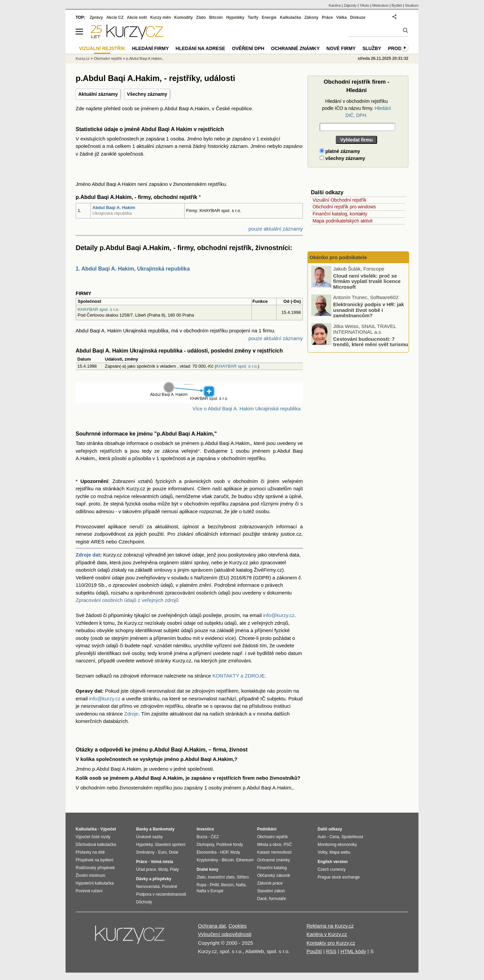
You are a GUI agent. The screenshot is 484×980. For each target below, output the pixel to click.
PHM (214, 885)
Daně (262, 899)
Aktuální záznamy (98, 94)
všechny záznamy (342, 158)
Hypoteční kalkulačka (95, 883)
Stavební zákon (271, 891)
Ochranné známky (295, 48)
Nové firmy (341, 48)
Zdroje (131, 714)
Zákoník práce (270, 883)
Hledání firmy (151, 48)
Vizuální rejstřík (102, 48)
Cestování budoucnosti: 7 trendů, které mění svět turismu (371, 342)
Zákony (311, 17)
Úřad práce (146, 869)
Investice (205, 829)
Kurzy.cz (83, 58)
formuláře (277, 899)
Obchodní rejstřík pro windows (344, 207)
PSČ (288, 845)
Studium (412, 5)
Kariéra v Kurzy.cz (327, 934)
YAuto (365, 5)
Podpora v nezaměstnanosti (161, 894)
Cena (334, 837)
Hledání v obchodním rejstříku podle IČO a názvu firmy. (356, 108)
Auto (322, 837)
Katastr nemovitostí (274, 852)
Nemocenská (148, 887)
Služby (372, 48)
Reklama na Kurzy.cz (330, 926)
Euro (162, 852)
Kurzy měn (160, 17)
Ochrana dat (212, 926)
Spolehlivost (352, 837)
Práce (328, 17)
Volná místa (162, 862)
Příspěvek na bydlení (94, 860)
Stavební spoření (170, 845)
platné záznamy (340, 151)
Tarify (253, 17)
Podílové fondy (229, 845)
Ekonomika (207, 852)
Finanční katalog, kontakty (340, 214)
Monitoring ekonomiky (337, 845)
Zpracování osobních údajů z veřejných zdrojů (127, 600)
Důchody (144, 902)
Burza (202, 837)
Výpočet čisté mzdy (93, 837)
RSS (331, 951)
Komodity (183, 17)
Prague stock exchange (339, 877)
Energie (269, 17)
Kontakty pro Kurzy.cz (331, 943)
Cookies (238, 926)
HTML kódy (353, 951)
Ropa (201, 885)
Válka (341, 17)
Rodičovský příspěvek (95, 868)
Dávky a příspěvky (154, 879)
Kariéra (335, 5)
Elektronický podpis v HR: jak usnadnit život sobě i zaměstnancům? (369, 310)
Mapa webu (340, 852)
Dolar (174, 852)
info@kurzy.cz (279, 615)
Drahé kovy (208, 869)
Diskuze (358, 17)
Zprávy (96, 17)
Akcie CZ (115, 17)
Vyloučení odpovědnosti (225, 934)
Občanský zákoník (274, 875)
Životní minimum (90, 875)
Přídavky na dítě (90, 852)
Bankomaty (164, 829)
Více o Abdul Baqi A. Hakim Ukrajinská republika (246, 409)
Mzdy (163, 869)
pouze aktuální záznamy (276, 229)
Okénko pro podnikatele (338, 257)
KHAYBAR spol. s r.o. (98, 309)
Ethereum (245, 860)
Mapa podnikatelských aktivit (342, 221)
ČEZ (215, 837)
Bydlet (397, 5)
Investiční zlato (221, 877)
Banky (142, 829)
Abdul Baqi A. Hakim (114, 208)
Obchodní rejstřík (108, 58)
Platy (175, 869)
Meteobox (380, 5)
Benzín (227, 885)
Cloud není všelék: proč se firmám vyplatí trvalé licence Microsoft (367, 281)
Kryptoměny (207, 860)
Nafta (241, 885)
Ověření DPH (248, 48)
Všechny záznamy (147, 94)
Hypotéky (235, 17)
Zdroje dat (88, 555)
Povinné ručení (89, 891)
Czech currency (332, 869)
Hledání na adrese (200, 48)
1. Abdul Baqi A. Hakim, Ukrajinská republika (133, 269)
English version (333, 862)
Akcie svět (137, 17)
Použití (314, 951)
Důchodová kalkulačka (96, 845)
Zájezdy (350, 5)
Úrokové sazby (149, 837)
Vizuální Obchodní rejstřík (339, 200)
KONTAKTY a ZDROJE (239, 676)
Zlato (201, 17)
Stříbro (243, 877)
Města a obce (269, 845)
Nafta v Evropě (210, 891)
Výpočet (108, 829)
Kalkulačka (291, 17)
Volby (322, 852)
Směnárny (145, 852)
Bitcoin (216, 17)
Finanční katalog (272, 868)
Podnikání (267, 829)
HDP (224, 852)
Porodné (170, 887)
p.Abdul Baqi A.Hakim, (144, 58)
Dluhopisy (205, 845)
